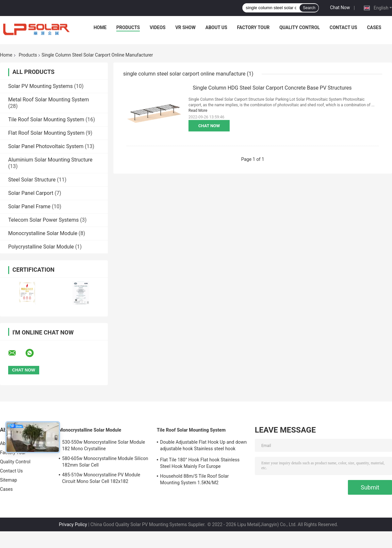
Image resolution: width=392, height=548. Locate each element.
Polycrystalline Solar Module (41, 247)
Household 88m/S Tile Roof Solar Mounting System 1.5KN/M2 (194, 479)
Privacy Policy (73, 524)
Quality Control (300, 27)
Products (128, 27)
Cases (374, 27)
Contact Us (343, 27)
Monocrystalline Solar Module (43, 233)
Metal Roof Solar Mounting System (49, 100)
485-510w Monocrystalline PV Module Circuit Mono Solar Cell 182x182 (101, 478)
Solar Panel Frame (29, 206)
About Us (216, 27)
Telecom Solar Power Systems (43, 220)
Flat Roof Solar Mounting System (46, 133)
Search (309, 8)
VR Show (186, 27)
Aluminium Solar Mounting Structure (50, 160)
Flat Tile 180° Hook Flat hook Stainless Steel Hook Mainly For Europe (200, 463)
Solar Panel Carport (31, 193)
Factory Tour (253, 27)
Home (100, 27)
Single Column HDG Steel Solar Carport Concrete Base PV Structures (272, 88)
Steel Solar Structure (32, 180)
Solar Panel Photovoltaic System (46, 146)
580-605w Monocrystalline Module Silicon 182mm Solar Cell (105, 462)
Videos (158, 27)
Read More (198, 111)
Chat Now (340, 8)
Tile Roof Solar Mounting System (46, 120)
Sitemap (8, 480)
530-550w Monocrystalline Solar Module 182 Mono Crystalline (104, 445)
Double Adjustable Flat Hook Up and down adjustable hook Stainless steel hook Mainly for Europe (203, 446)
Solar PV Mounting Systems (41, 86)
